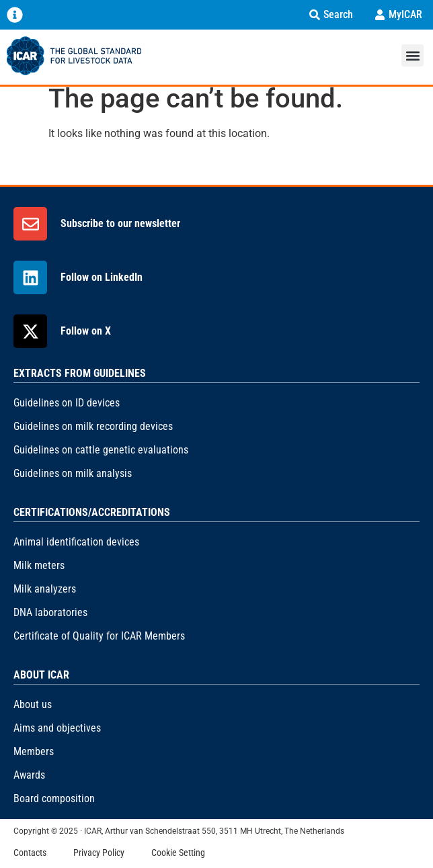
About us (33, 704)
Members (34, 751)
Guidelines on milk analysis (73, 473)
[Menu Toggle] (15, 15)
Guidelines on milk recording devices (93, 426)
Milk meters (39, 565)
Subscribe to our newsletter (120, 223)
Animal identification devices (76, 542)
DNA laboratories (50, 612)
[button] (412, 55)
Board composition (54, 798)
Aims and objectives (57, 728)
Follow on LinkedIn (102, 277)
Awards (29, 775)
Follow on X (86, 331)
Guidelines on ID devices (67, 403)
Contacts (30, 853)
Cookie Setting (178, 853)
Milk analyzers (45, 589)
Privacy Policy (99, 853)
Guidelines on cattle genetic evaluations (101, 450)
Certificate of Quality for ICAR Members (99, 636)
